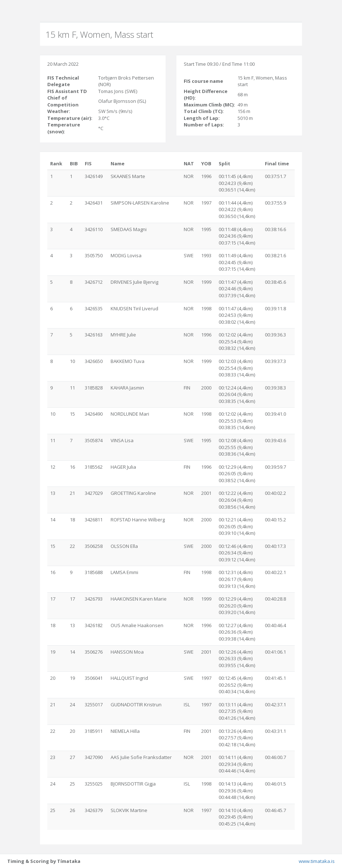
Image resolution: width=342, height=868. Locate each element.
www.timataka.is (317, 861)
